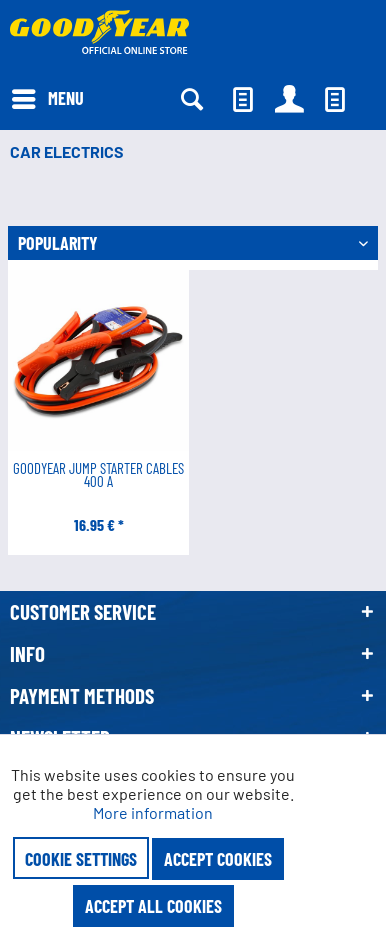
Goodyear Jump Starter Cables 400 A (98, 476)
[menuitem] (47, 96)
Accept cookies (218, 859)
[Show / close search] (191, 99)
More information (153, 812)
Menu (48, 96)
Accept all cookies (153, 906)
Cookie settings (81, 859)
